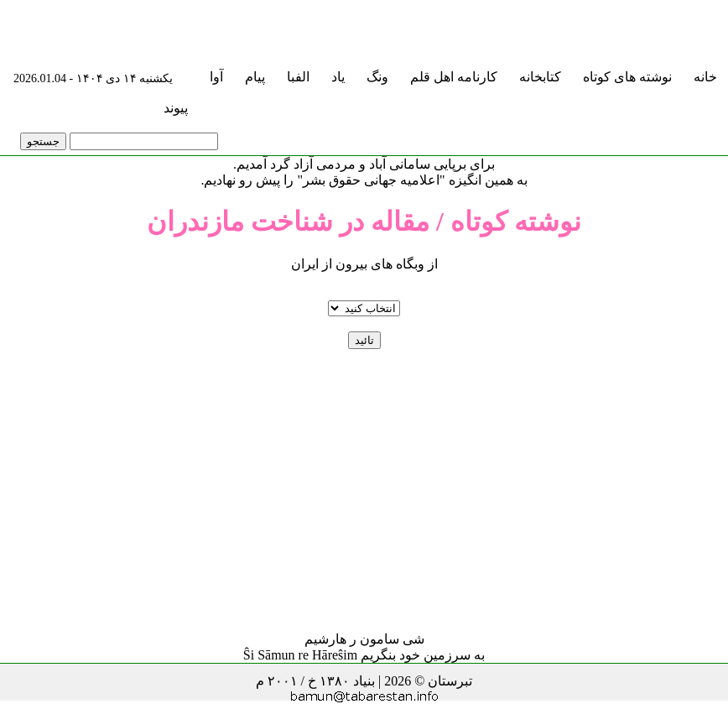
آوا (216, 77)
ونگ (377, 77)
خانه (705, 77)
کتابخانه (540, 77)
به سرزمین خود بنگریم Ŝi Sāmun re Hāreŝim (364, 655)
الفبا (298, 77)
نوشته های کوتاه (627, 77)
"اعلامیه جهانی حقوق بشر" (371, 180)
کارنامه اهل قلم (454, 77)
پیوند (176, 108)
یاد (338, 77)
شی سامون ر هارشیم (364, 639)
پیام (255, 77)
